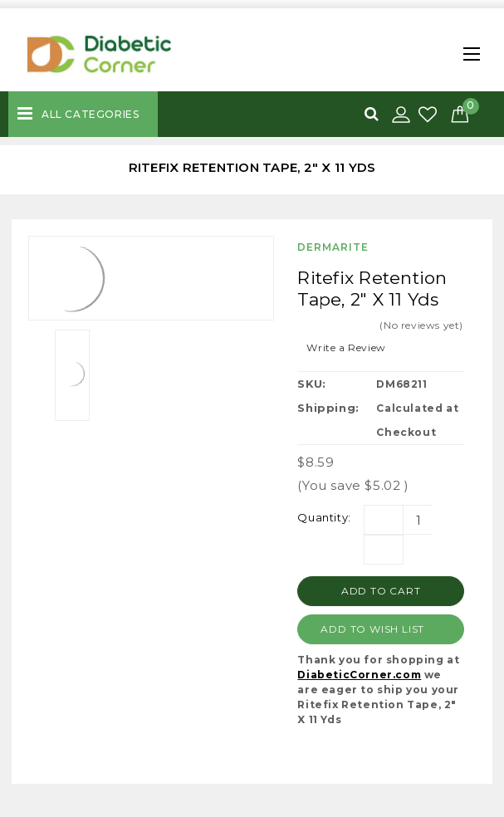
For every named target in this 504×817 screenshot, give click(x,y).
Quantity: (324, 517)
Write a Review (346, 347)
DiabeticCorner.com (359, 675)
